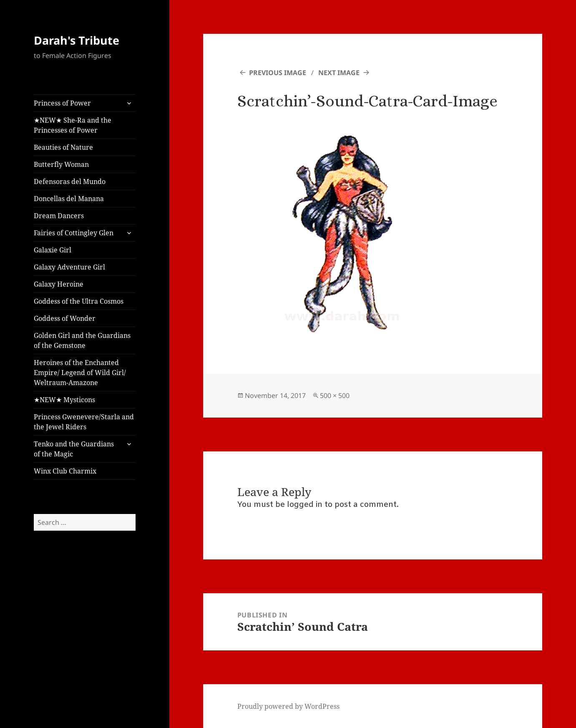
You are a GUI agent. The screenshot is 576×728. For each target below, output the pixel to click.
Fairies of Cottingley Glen (74, 233)
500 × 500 (335, 395)
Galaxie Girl (53, 250)
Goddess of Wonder (65, 318)
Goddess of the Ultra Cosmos (79, 301)
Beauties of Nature (63, 147)
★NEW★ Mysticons (64, 400)
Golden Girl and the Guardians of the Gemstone (82, 340)
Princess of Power (62, 103)
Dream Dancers (59, 216)
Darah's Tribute (77, 40)
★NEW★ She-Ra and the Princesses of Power (73, 125)
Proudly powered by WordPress (288, 706)
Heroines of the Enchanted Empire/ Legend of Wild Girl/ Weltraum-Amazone (80, 373)
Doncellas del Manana (69, 199)
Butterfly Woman (61, 164)
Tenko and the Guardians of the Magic (74, 449)
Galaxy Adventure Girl (69, 267)
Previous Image (278, 73)
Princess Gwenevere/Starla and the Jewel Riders (84, 422)
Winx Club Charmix (65, 471)
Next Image (339, 73)
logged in (305, 505)
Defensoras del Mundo (70, 181)
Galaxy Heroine (59, 284)
